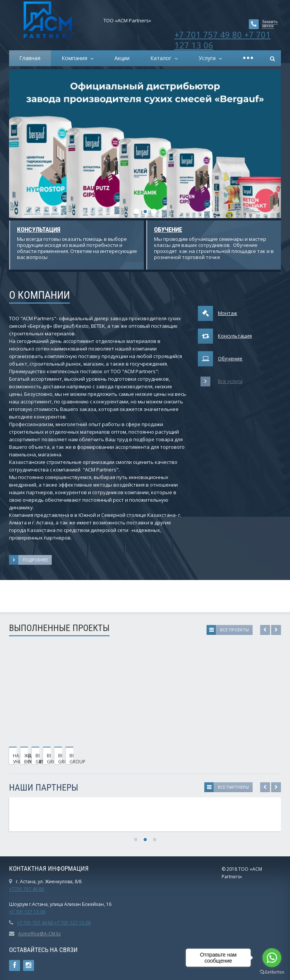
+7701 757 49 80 (27, 889)
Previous (265, 630)
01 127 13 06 (32, 912)
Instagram (29, 965)
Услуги (209, 58)
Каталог (162, 58)
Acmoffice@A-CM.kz (39, 934)
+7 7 (14, 912)
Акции (122, 58)
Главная (30, 58)
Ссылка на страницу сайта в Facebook (15, 965)
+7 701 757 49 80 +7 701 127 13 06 (223, 40)
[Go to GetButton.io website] (272, 972)
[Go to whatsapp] (272, 958)
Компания (76, 58)
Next (276, 630)
